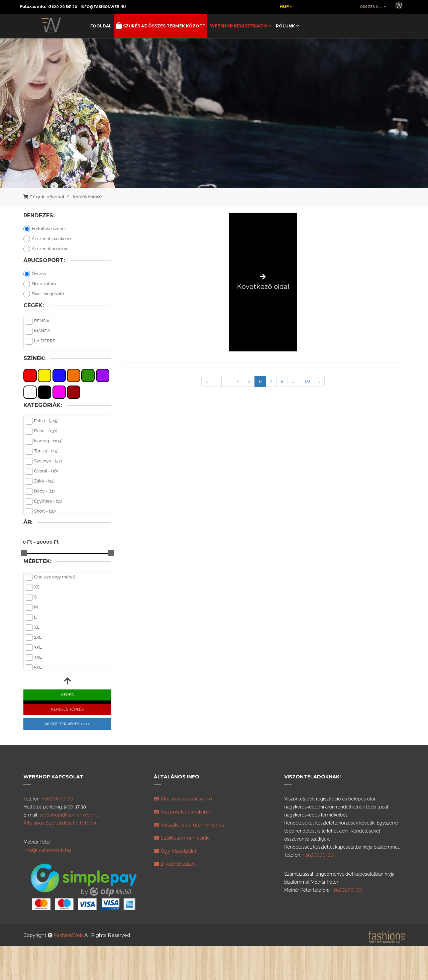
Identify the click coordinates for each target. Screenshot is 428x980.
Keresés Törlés (67, 709)
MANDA (38, 331)
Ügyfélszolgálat (175, 851)
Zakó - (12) (40, 481)
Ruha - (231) (41, 431)
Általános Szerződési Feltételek (60, 823)
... (227, 381)
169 (307, 381)
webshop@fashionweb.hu (70, 815)
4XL (34, 658)
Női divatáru (40, 284)
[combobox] (373, 7)
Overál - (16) (42, 471)
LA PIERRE (40, 341)
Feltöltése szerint (45, 229)
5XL (34, 668)
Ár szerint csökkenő (47, 239)
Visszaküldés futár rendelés (189, 825)
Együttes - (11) (44, 502)
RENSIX (38, 321)
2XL (34, 638)
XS (33, 587)
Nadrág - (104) (44, 441)
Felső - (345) (42, 421)
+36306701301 (58, 799)
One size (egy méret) (50, 577)
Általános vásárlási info (183, 799)
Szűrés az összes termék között (164, 26)
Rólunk (286, 26)
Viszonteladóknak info (183, 812)
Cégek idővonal (47, 197)
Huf (286, 7)
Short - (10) (41, 512)
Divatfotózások (175, 864)
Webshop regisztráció (239, 26)
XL (33, 628)
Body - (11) (40, 492)
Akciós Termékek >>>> (67, 724)
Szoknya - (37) (44, 461)
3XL (34, 648)
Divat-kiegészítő (44, 294)
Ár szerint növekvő (46, 249)
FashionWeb (69, 935)
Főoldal (101, 26)
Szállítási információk (181, 838)
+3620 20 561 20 (62, 7)
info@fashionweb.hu (103, 7)
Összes (35, 274)
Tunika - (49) (42, 451)
